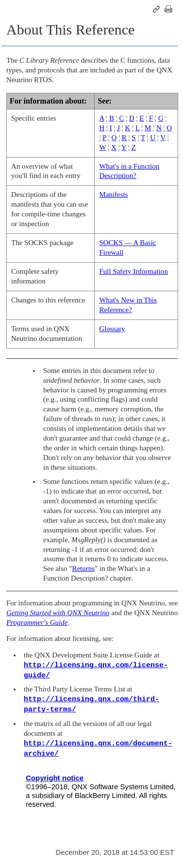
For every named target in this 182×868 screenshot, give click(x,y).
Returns (83, 568)
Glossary (112, 329)
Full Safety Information (133, 271)
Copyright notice (55, 778)
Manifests (113, 195)
